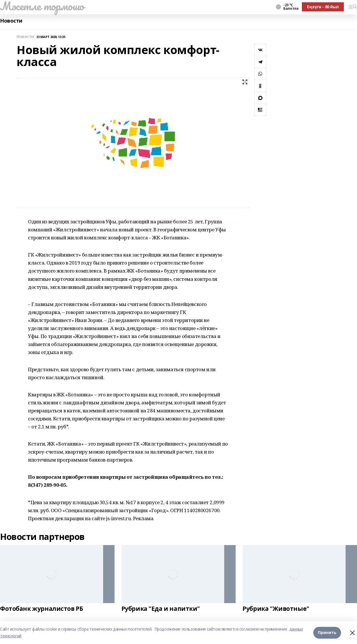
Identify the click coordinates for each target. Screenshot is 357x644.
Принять (327, 632)
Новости (11, 21)
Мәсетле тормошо (42, 6)
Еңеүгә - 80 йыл (323, 7)
